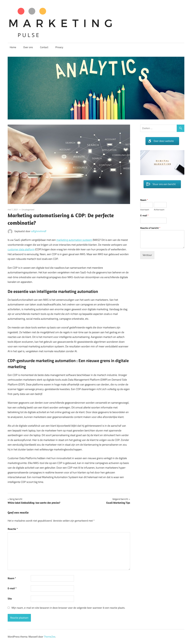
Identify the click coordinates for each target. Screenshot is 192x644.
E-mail (12, 588)
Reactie (13, 529)
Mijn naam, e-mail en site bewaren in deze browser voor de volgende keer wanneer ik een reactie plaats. (68, 608)
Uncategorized (28, 209)
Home (13, 47)
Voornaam (145, 210)
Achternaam (159, 210)
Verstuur (147, 255)
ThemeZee (50, 637)
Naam (12, 578)
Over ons (28, 47)
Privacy (59, 47)
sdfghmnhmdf (39, 231)
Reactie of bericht (150, 228)
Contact (44, 47)
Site (10, 599)
